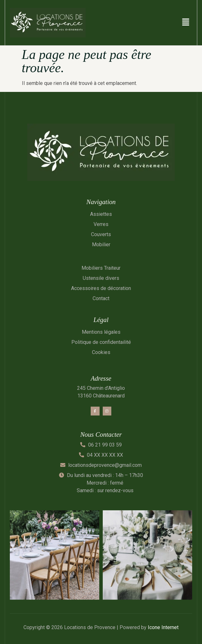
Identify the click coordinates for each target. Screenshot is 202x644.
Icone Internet (163, 627)
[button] (186, 23)
